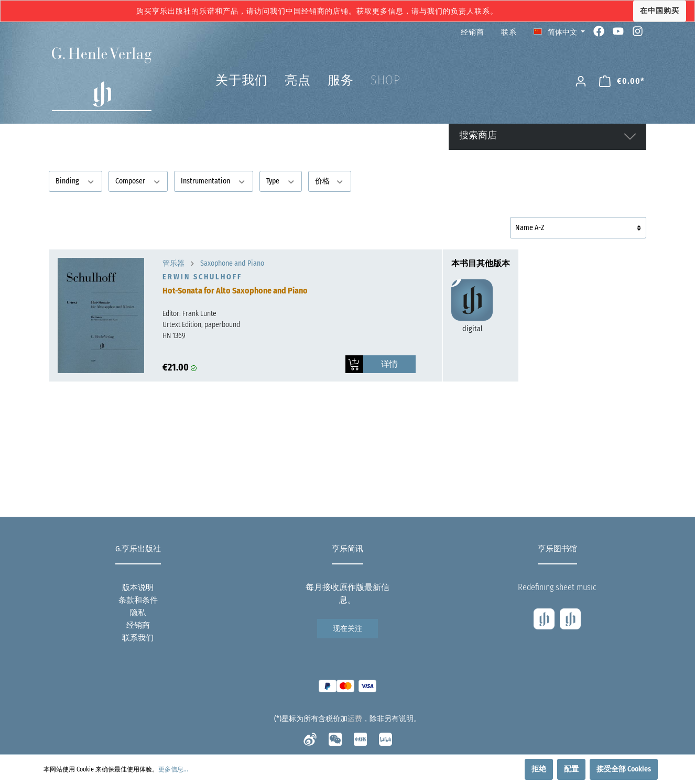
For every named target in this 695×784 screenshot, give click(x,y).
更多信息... (173, 769)
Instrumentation (214, 181)
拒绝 (539, 769)
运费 (355, 719)
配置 (571, 769)
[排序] (578, 228)
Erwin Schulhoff (202, 277)
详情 (389, 364)
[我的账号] (581, 81)
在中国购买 (660, 11)
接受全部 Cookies (624, 769)
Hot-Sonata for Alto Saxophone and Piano (235, 291)
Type (281, 181)
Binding (75, 181)
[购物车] (622, 81)
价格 (330, 181)
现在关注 (347, 629)
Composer (138, 181)
